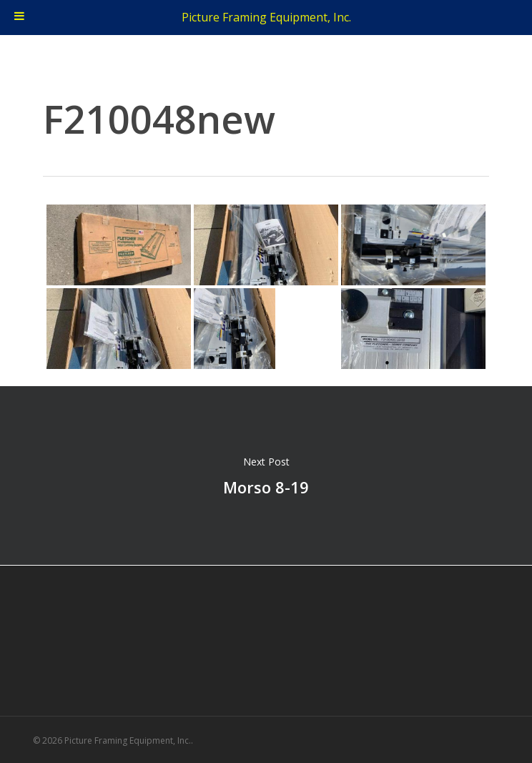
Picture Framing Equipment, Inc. (266, 17)
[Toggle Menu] (19, 18)
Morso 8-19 (266, 476)
